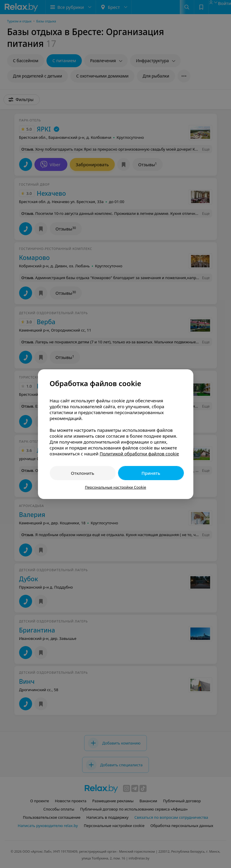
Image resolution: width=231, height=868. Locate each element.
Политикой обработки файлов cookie (139, 454)
